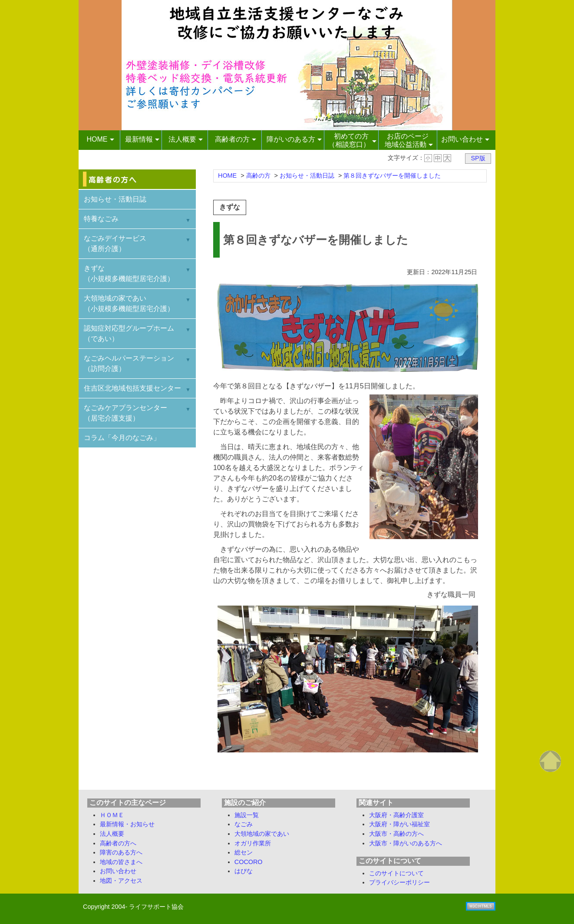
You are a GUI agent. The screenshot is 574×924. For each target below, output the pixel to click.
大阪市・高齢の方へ (396, 834)
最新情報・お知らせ (127, 824)
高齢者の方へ (118, 843)
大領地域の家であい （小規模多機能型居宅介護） (129, 303)
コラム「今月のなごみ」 (122, 438)
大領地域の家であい (262, 834)
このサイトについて (396, 873)
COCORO (249, 862)
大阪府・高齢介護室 (396, 815)
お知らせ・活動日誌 (115, 199)
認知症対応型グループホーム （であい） (129, 333)
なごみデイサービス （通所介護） (115, 243)
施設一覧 (247, 815)
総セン (244, 852)
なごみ (244, 824)
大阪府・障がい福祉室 (399, 824)
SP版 (478, 158)
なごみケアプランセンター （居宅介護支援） (125, 413)
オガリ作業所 (253, 843)
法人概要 (112, 834)
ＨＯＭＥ (112, 815)
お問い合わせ (118, 871)
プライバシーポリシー (399, 882)
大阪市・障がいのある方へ (406, 843)
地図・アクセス (121, 881)
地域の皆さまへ (121, 862)
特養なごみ (101, 219)
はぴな (244, 871)
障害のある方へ (121, 852)
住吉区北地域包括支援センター (132, 388)
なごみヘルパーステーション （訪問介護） (129, 363)
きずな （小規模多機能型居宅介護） (129, 273)
